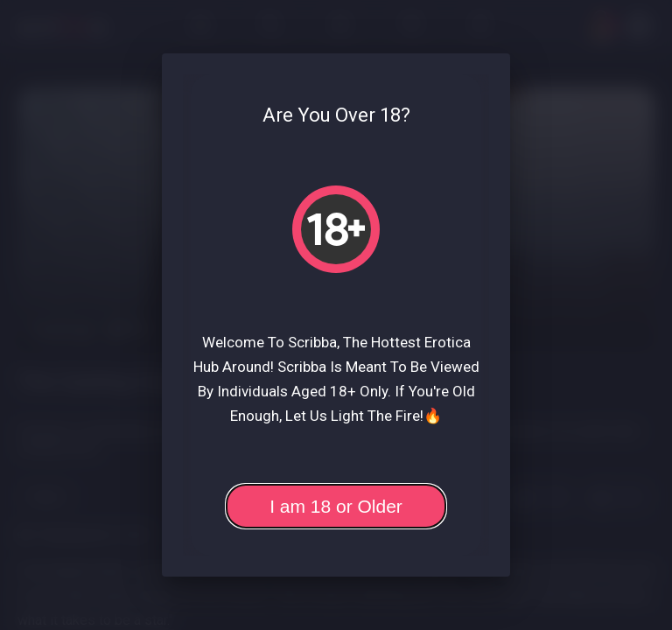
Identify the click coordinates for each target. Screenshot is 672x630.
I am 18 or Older (336, 506)
